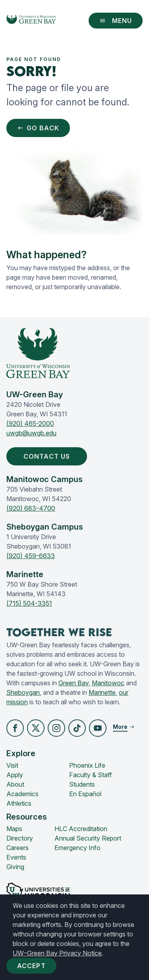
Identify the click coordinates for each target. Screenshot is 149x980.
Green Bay (74, 683)
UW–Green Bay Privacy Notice (57, 953)
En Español (85, 794)
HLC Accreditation (81, 829)
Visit (12, 765)
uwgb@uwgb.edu (31, 433)
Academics (22, 794)
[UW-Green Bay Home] (31, 21)
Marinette (102, 692)
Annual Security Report (88, 838)
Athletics (19, 803)
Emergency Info (77, 848)
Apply (15, 775)
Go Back (38, 128)
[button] (15, 728)
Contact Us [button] (48, 456)
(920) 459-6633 (31, 556)
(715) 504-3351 (29, 603)
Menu (116, 21)
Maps (14, 829)
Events (16, 857)
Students (82, 784)
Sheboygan (23, 692)
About (15, 784)
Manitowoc (108, 683)
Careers (17, 848)
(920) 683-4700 (31, 508)
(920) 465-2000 (30, 423)
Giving (15, 867)
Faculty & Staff (91, 775)
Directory (20, 838)
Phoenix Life (87, 765)
